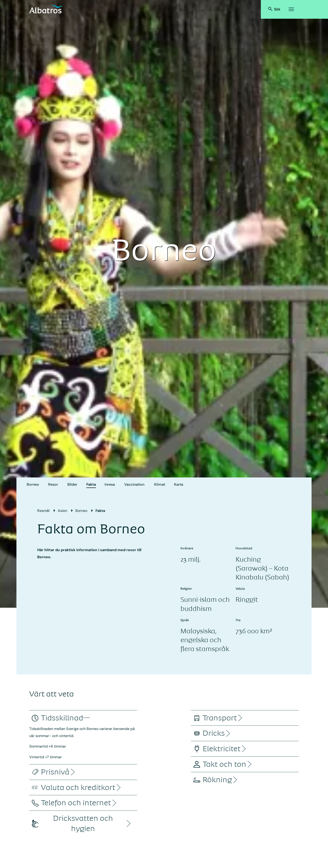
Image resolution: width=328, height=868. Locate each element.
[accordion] (62, 718)
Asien (62, 511)
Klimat (160, 484)
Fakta (91, 484)
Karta (179, 484)
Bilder (72, 484)
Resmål (43, 511)
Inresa (110, 484)
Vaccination (134, 484)
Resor (53, 484)
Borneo (33, 484)
